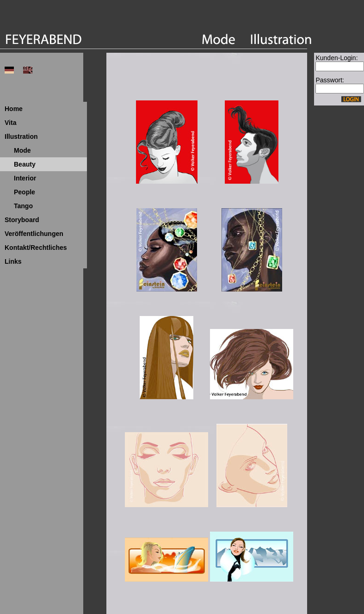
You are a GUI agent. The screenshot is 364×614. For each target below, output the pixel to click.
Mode (22, 150)
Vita (10, 123)
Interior (25, 178)
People (25, 192)
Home (14, 109)
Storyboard (22, 220)
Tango (23, 206)
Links (13, 261)
